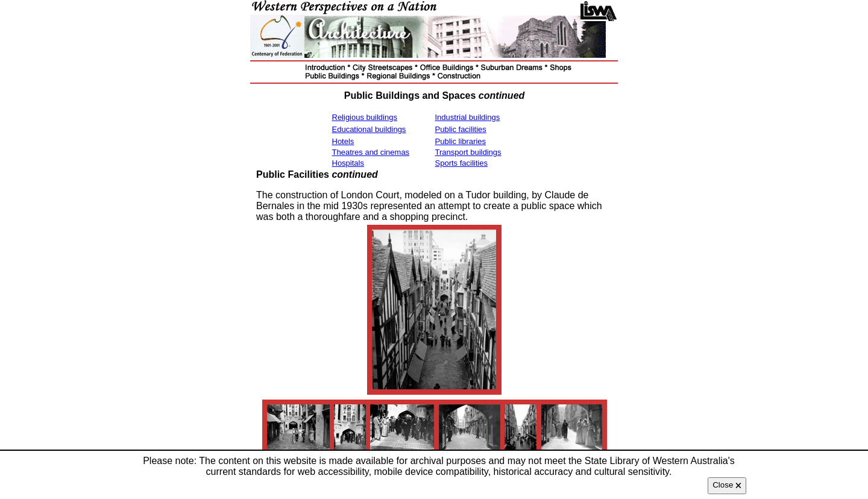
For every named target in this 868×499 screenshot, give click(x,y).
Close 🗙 (727, 485)
